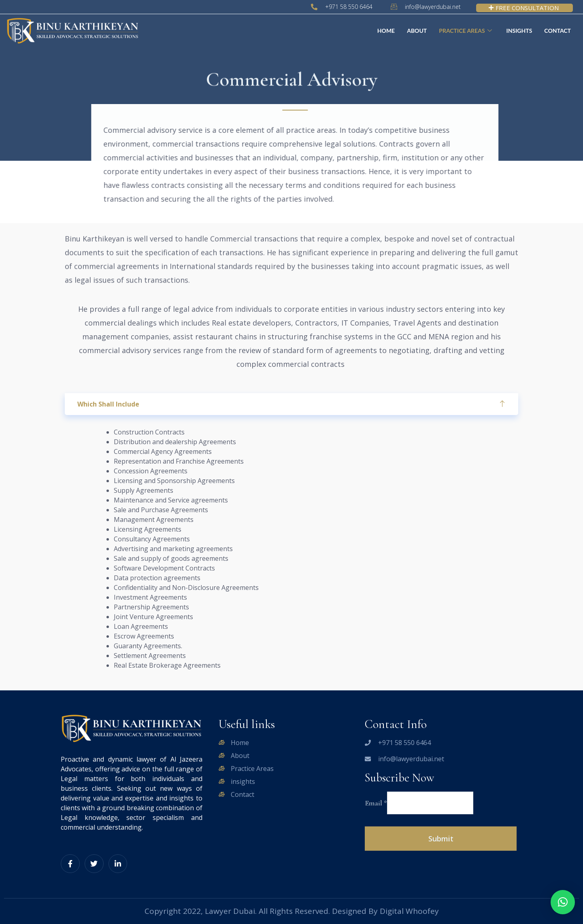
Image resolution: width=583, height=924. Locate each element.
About (417, 31)
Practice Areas (465, 31)
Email (376, 803)
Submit (441, 839)
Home (386, 31)
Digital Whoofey (409, 911)
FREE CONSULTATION (524, 8)
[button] (563, 902)
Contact (557, 31)
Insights (519, 31)
